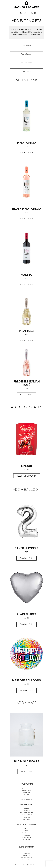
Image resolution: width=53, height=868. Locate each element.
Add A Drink (26, 46)
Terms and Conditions (26, 858)
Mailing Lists (27, 856)
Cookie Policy (27, 810)
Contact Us (26, 808)
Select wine (27, 153)
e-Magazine (27, 840)
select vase (27, 771)
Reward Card (27, 853)
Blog (26, 831)
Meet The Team (26, 833)
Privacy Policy (27, 817)
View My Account (27, 851)
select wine (27, 219)
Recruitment (26, 819)
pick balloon (26, 558)
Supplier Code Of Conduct (26, 815)
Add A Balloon (26, 54)
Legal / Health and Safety (26, 813)
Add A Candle (27, 63)
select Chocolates (27, 476)
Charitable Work (27, 837)
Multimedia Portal (26, 860)
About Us (27, 829)
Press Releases (27, 835)
